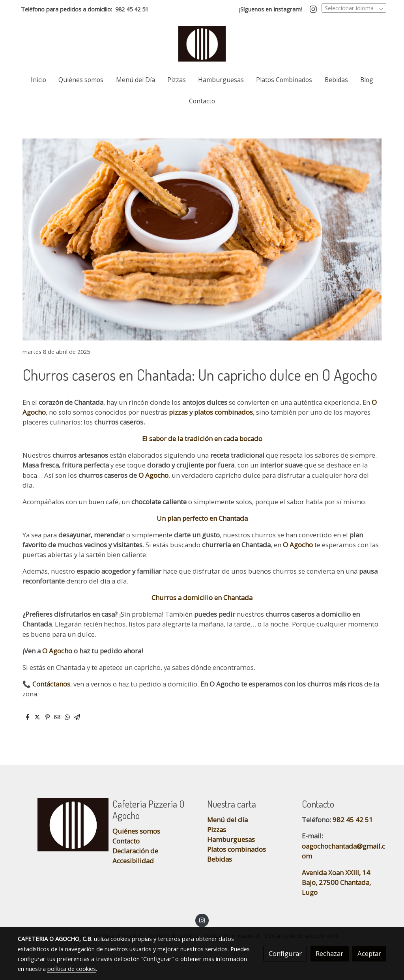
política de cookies (72, 969)
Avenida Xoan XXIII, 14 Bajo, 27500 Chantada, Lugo (336, 882)
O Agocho (153, 475)
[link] (202, 44)
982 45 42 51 (132, 9)
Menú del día (227, 820)
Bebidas (220, 859)
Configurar (285, 953)
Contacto (126, 841)
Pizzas (217, 829)
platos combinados (223, 412)
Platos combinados (237, 849)
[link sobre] (60, 825)
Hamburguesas (231, 839)
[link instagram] (313, 9)
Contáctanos (50, 684)
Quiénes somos (136, 831)
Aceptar (369, 953)
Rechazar (329, 953)
